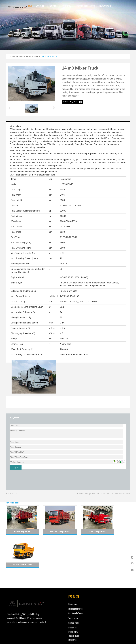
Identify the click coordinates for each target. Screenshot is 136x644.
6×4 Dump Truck (20, 532)
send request (72, 102)
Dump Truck (52, 604)
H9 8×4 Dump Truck (52, 532)
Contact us (103, 6)
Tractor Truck (52, 608)
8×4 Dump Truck (84, 532)
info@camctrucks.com (82, 585)
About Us (40, 6)
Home (30, 6)
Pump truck (52, 599)
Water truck (52, 590)
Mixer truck (33, 56)
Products (52, 6)
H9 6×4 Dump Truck (116, 532)
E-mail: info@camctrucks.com (93, 494)
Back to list (12, 494)
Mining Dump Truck (55, 580)
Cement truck (52, 595)
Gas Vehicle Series (55, 585)
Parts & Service (66, 6)
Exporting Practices (86, 6)
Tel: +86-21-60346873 (120, 494)
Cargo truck (52, 576)
